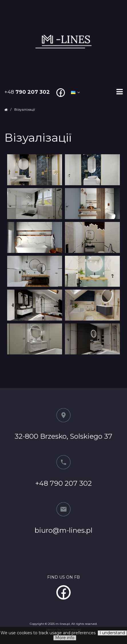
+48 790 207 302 (64, 483)
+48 (27, 92)
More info (65, 638)
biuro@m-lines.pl (64, 530)
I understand (112, 633)
